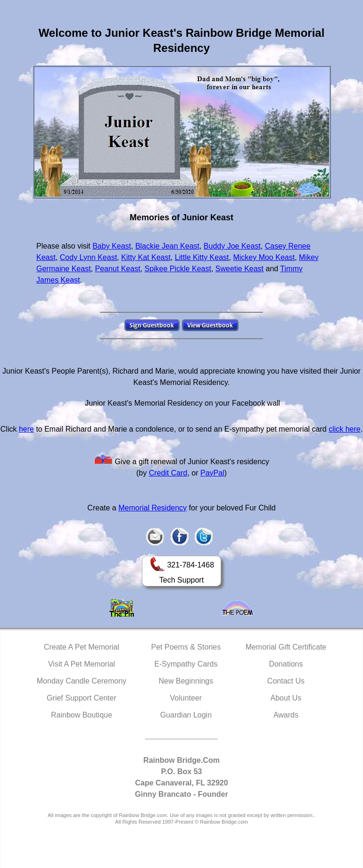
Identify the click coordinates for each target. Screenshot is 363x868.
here (26, 429)
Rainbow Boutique (82, 715)
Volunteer (186, 698)
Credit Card (168, 473)
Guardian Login (186, 715)
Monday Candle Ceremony (82, 681)
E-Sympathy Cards (186, 664)
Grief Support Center (82, 698)
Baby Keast (112, 246)
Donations (286, 664)
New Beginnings (186, 681)
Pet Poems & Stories (186, 647)
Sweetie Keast (239, 269)
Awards (286, 715)
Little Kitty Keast (202, 257)
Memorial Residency (153, 508)
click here (345, 429)
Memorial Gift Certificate (286, 647)
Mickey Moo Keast (264, 257)
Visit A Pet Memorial (82, 664)
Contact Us (286, 681)
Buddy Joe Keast (232, 246)
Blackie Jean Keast (167, 246)
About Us (286, 698)
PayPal (212, 473)
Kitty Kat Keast (146, 257)
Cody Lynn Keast (88, 257)
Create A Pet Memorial (82, 647)
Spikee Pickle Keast (177, 269)
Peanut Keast (118, 269)
